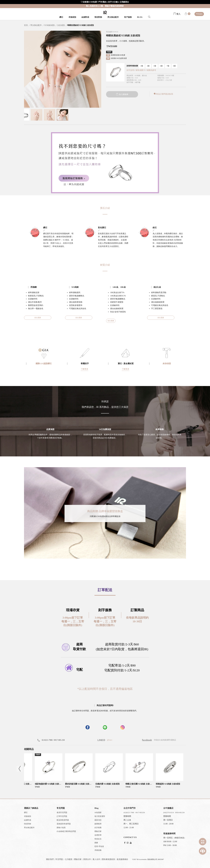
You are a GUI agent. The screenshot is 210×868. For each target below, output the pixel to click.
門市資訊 (199, 14)
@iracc (109, 740)
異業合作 (87, 859)
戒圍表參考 (151, 70)
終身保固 (167, 364)
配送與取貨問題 (63, 820)
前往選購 (38, 318)
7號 (168, 66)
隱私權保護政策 (108, 859)
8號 (175, 66)
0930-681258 (180, 812)
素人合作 (96, 859)
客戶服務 (128, 17)
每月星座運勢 (100, 816)
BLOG (140, 17)
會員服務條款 (122, 859)
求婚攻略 (98, 850)
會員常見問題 (62, 812)
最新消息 (98, 820)
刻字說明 (130, 70)
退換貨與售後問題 (64, 824)
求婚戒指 (72, 17)
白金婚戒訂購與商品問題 (66, 831)
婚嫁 (96, 843)
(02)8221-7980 (129, 812)
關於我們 (50, 859)
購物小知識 (61, 828)
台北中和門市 (130, 808)
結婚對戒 (85, 17)
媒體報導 (98, 824)
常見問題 (59, 859)
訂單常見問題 (62, 816)
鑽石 (61, 17)
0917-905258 (140, 812)
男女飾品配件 (113, 17)
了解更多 (84, 369)
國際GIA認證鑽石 (44, 364)
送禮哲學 (98, 835)
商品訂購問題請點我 (163, 94)
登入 (177, 14)
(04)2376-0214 (169, 812)
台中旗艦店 (168, 808)
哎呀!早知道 (99, 846)
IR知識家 (98, 812)
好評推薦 (98, 828)
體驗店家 (98, 831)
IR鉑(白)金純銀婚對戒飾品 (159, 740)
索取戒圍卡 (141, 70)
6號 (161, 66)
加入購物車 (122, 94)
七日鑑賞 (68, 859)
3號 (142, 66)
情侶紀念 (98, 839)
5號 (155, 66)
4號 (148, 66)
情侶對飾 (98, 17)
